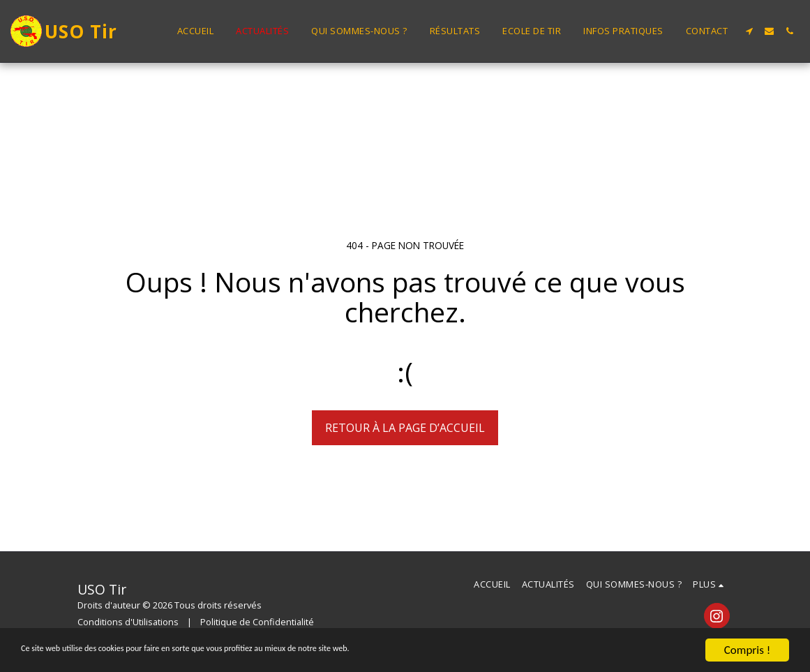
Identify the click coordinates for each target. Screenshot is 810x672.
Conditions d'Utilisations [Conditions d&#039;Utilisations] (128, 622)
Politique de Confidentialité (257, 622)
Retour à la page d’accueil (405, 428)
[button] (749, 31)
